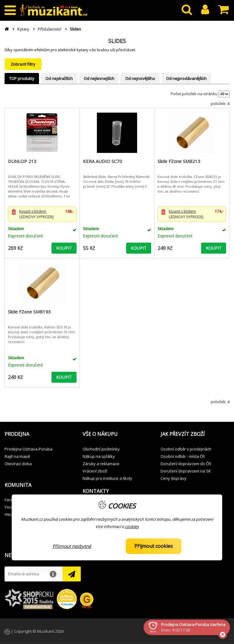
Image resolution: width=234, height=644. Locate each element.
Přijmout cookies (154, 546)
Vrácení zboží (95, 471)
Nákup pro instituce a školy (107, 478)
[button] (42, 214)
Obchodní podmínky (101, 449)
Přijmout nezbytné (72, 546)
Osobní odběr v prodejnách (186, 449)
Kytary (23, 29)
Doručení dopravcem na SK (186, 471)
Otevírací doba (18, 464)
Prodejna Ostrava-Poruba (28, 449)
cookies (132, 526)
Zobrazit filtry (23, 64)
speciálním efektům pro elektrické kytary (51, 50)
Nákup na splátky (99, 456)
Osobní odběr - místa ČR (183, 456)
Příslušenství (50, 29)
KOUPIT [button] (64, 248)
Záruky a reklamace (101, 464)
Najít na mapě (17, 456)
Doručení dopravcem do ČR (186, 464)
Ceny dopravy (174, 478)
